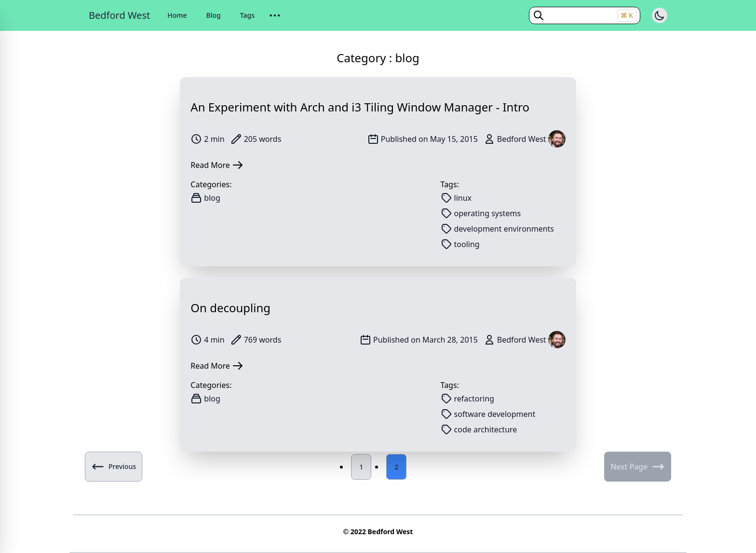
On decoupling (230, 308)
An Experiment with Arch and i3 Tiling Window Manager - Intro (360, 107)
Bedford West (119, 15)
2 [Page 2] (396, 467)
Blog (214, 15)
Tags (247, 15)
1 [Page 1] (361, 467)
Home (177, 15)
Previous (114, 467)
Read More (217, 165)
